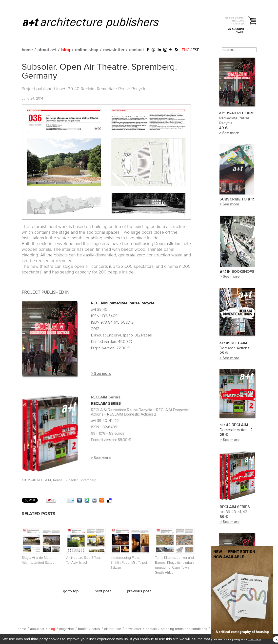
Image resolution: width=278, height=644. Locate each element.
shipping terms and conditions (184, 629)
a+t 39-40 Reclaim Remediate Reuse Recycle (104, 89)
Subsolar (71, 480)
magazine (67, 629)
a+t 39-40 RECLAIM (36, 480)
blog (66, 50)
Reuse (58, 480)
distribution (113, 629)
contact (137, 50)
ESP (196, 50)
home (27, 50)
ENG (186, 50)
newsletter (114, 50)
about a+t (47, 50)
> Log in (240, 32)
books (83, 629)
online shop (87, 50)
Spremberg (88, 480)
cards (96, 629)
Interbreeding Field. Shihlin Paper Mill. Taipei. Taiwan (129, 563)
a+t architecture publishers (97, 22)
